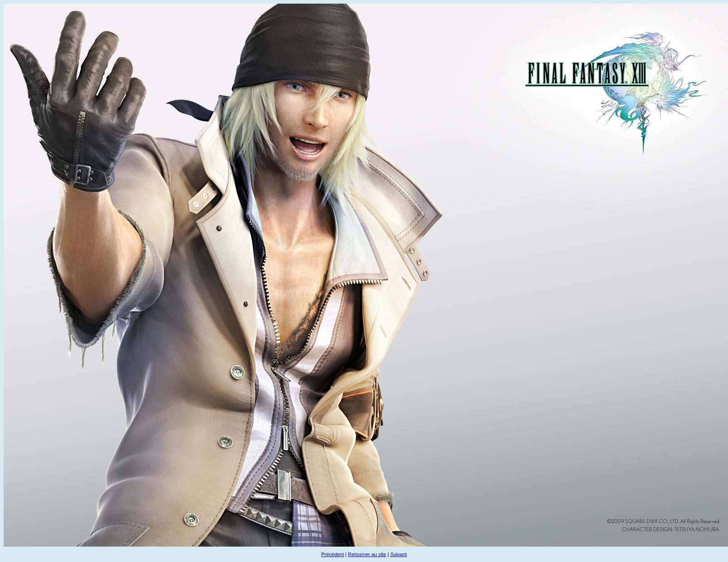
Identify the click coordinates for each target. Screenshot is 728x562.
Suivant (399, 554)
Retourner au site (367, 554)
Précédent (332, 554)
